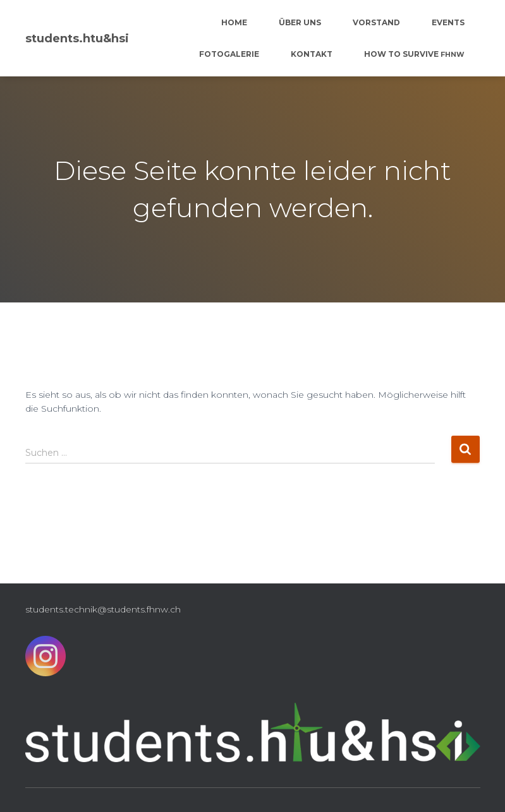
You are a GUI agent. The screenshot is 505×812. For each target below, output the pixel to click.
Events (448, 22)
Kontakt (312, 54)
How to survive (414, 54)
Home (234, 22)
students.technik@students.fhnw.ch (103, 609)
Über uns (300, 22)
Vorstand (376, 22)
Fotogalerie (229, 54)
